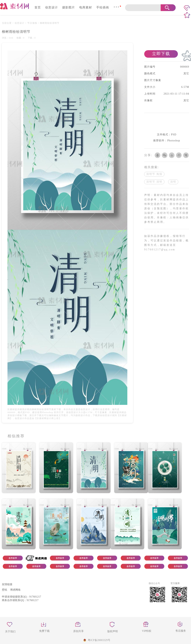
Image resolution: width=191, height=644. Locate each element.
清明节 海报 (154, 174)
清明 (173, 182)
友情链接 (7, 584)
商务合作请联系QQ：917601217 (20, 600)
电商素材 (86, 7)
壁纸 (4, 590)
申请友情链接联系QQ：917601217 (21, 597)
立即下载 (161, 54)
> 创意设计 (18, 23)
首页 (38, 7)
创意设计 (51, 7)
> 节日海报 (31, 23)
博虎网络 (15, 590)
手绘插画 (103, 7)
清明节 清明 (154, 182)
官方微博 (175, 583)
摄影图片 (69, 7)
